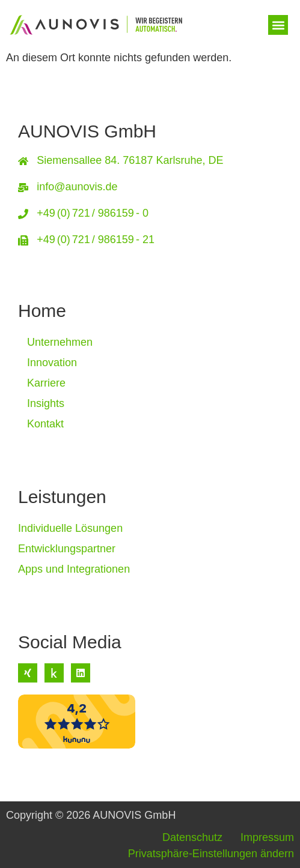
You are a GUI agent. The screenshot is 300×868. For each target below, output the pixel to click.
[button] (278, 25)
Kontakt (45, 424)
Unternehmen (60, 342)
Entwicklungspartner (67, 549)
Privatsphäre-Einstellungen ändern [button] (211, 854)
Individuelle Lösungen (70, 528)
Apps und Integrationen (74, 569)
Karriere (46, 383)
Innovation (52, 363)
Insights (46, 403)
